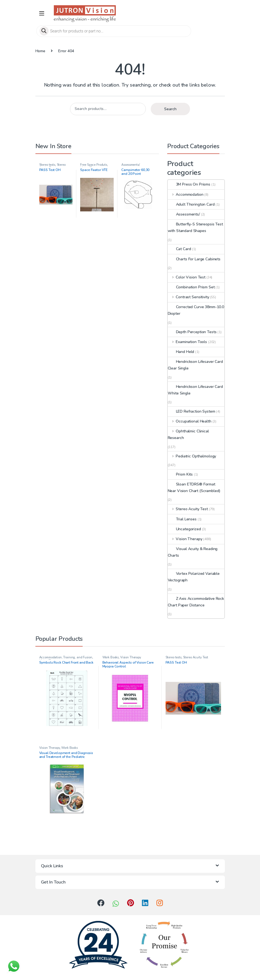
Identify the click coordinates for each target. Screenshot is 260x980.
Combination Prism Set (191, 287)
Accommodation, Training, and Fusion (66, 657)
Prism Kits (180, 474)
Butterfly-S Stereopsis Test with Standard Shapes (195, 227)
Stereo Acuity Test (52, 166)
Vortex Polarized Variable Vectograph (194, 577)
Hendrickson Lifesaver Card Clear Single (195, 365)
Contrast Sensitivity (188, 297)
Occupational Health (190, 421)
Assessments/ (130, 165)
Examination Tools (187, 342)
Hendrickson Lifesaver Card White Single (195, 390)
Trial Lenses (182, 519)
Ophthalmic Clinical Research (188, 434)
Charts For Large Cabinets (194, 259)
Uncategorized (184, 529)
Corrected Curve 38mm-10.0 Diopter (196, 310)
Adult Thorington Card (191, 204)
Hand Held (181, 352)
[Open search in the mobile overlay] (130, 31)
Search (170, 109)
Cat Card (179, 249)
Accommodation (186, 194)
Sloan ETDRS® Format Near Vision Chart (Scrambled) (194, 488)
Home (40, 51)
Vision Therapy (185, 539)
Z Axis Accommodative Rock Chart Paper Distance (196, 602)
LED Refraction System (191, 411)
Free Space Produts (93, 165)
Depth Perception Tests (192, 332)
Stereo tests (47, 165)
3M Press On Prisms (189, 184)
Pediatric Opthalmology (192, 456)
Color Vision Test (187, 277)
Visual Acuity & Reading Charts (193, 552)
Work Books (111, 657)
